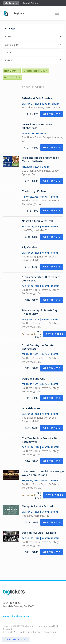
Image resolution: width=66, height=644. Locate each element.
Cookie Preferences (16, 639)
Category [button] (33, 45)
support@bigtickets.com (16, 616)
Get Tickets (52, 114)
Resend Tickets (30, 3)
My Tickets (11, 3)
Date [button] (33, 53)
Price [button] (33, 60)
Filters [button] (11, 29)
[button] (19, 13)
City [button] (33, 37)
